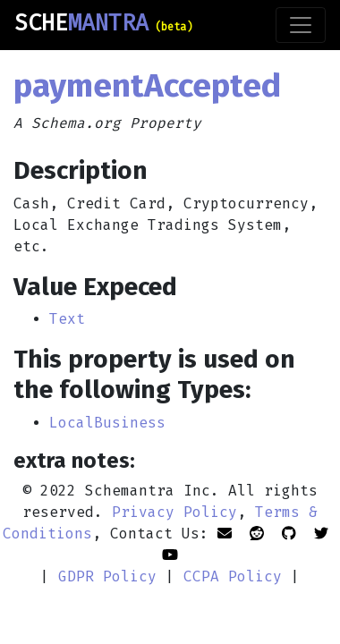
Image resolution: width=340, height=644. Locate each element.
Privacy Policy (174, 512)
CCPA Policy (233, 576)
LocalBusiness (107, 423)
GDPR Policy (107, 576)
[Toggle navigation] (301, 25)
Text (67, 319)
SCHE (103, 23)
